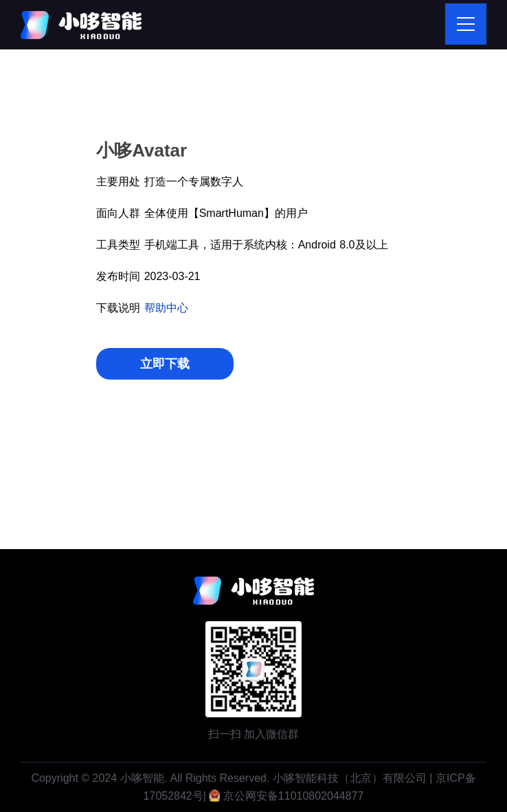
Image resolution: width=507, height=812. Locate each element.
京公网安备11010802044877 (294, 796)
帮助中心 (166, 308)
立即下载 (165, 364)
